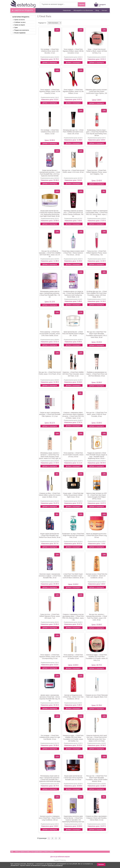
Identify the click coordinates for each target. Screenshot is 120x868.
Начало (17, 852)
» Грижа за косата (18, 20)
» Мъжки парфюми (18, 33)
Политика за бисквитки (55, 865)
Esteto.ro (46, 852)
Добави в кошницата (50, 62)
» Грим (15, 28)
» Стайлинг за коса (18, 22)
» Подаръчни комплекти (20, 30)
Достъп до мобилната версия (60, 857)
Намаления (67, 10)
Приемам (101, 864)
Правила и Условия (25, 852)
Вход (97, 10)
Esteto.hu (52, 852)
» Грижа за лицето (18, 25)
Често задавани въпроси (37, 852)
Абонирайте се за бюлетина (83, 10)
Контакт (104, 10)
